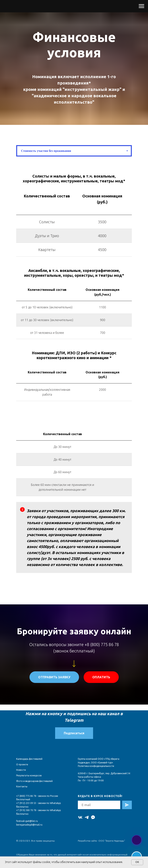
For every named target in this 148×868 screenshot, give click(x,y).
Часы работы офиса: (90, 777)
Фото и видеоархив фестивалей (34, 781)
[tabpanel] (74, 179)
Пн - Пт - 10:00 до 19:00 (91, 780)
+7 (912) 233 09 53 (26, 803)
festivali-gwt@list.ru (27, 821)
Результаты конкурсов (29, 775)
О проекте (22, 764)
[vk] (80, 817)
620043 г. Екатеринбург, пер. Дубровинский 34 (104, 773)
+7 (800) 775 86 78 (26, 796)
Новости (21, 770)
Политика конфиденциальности (96, 766)
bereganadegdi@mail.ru (29, 825)
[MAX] (93, 817)
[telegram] (87, 817)
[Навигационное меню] (141, 6)
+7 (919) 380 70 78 (26, 810)
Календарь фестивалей (29, 759)
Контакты (22, 786)
